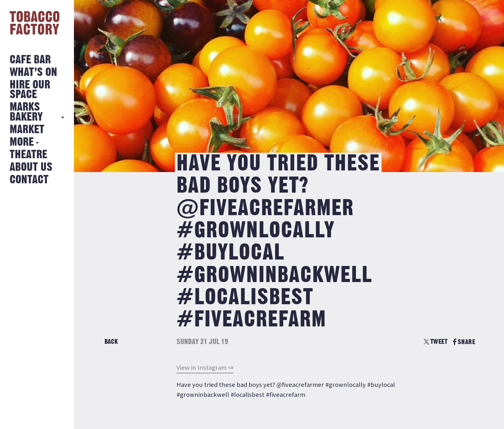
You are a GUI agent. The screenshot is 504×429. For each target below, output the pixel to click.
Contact (29, 180)
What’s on (33, 73)
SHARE (464, 342)
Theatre (28, 155)
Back (111, 342)
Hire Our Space (30, 90)
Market (27, 130)
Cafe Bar (30, 60)
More (22, 142)
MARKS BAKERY (26, 112)
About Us (31, 167)
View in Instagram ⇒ (205, 368)
